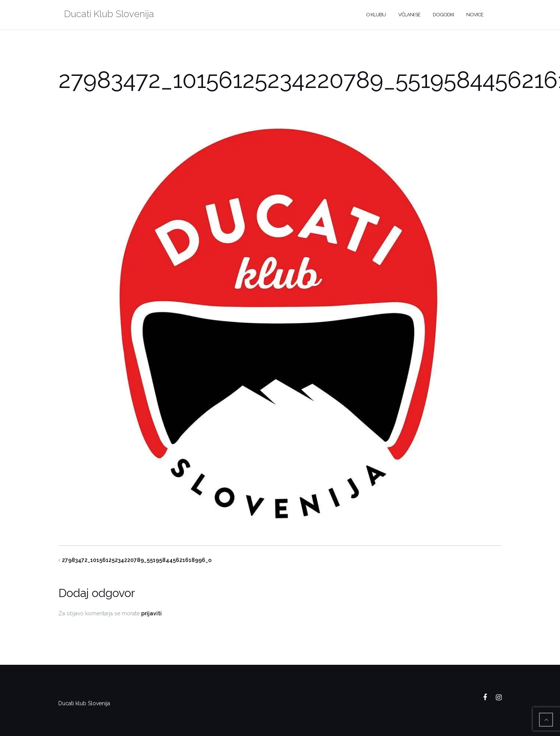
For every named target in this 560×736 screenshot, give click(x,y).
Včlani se (409, 15)
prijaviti (151, 613)
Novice (475, 15)
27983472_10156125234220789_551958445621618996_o (137, 560)
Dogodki (443, 15)
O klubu (376, 15)
